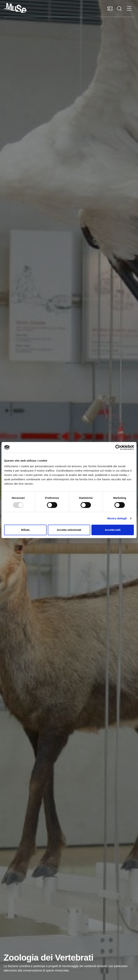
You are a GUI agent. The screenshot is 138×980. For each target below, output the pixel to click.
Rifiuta (25, 530)
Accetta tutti (113, 530)
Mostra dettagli (117, 518)
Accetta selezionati (69, 530)
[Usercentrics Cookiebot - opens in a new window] (118, 447)
